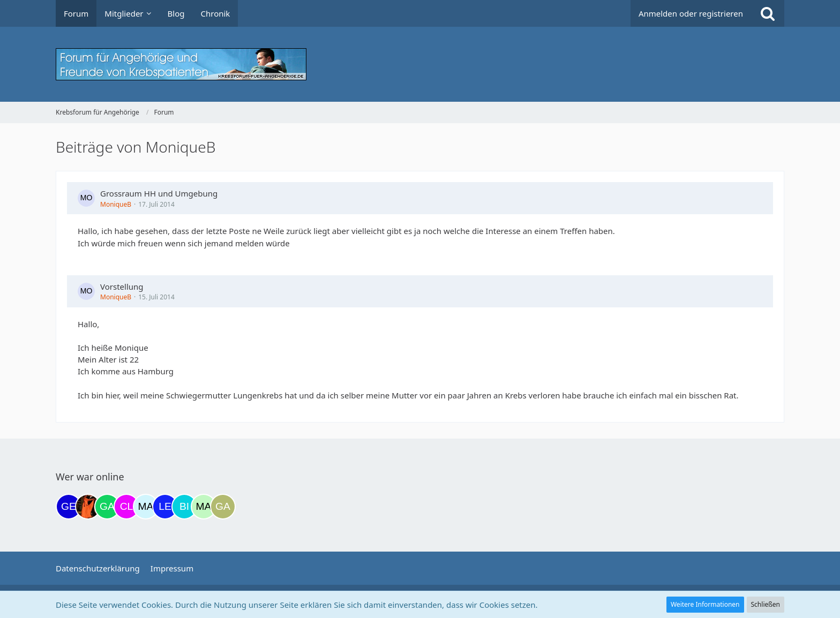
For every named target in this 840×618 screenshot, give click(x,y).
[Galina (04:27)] (223, 507)
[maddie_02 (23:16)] (204, 507)
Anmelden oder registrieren (691, 13)
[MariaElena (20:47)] (146, 507)
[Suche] (768, 13)
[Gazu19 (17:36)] (107, 507)
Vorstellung (122, 287)
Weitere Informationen (705, 604)
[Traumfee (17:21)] (88, 507)
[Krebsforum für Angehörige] (420, 64)
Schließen (766, 604)
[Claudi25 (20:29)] (126, 507)
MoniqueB (116, 204)
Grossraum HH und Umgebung (159, 193)
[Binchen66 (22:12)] (184, 507)
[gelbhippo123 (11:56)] (69, 507)
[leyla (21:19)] (165, 507)
